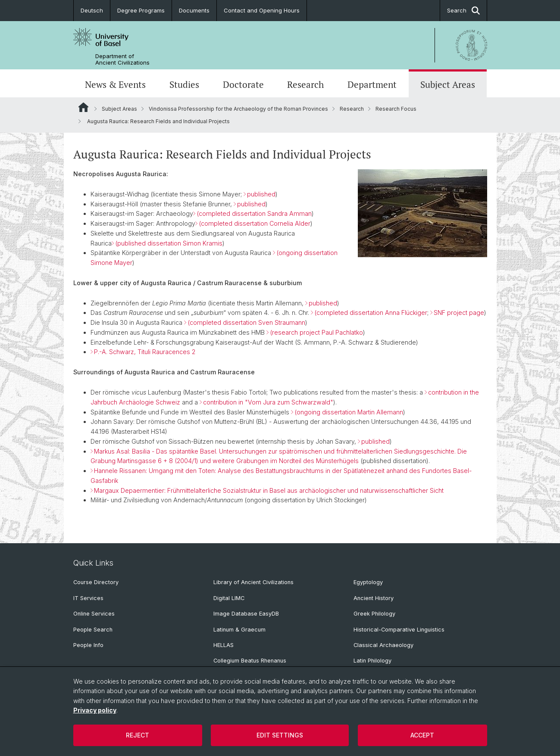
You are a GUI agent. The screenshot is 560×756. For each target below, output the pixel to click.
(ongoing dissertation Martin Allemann (349, 412)
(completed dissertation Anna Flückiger (371, 313)
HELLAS (224, 645)
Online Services (94, 614)
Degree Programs (141, 10)
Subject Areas (448, 84)
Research (305, 84)
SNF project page (459, 313)
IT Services (88, 598)
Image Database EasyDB (246, 614)
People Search (93, 630)
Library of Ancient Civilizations (253, 582)
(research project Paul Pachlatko (316, 332)
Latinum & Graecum (239, 630)
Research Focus (396, 109)
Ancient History (374, 598)
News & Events (115, 84)
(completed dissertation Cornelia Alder (255, 223)
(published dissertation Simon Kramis (169, 243)
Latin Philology (372, 661)
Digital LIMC (229, 598)
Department (372, 84)
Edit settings (280, 735)
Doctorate (243, 84)
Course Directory (96, 582)
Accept (422, 735)
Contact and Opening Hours (262, 10)
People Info (88, 645)
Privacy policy (95, 710)
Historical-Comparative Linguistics (399, 630)
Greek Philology (374, 614)
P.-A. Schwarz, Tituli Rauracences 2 (145, 352)
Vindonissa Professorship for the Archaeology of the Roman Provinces (238, 109)
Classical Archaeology (383, 645)
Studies (184, 84)
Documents (194, 10)
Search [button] (463, 11)
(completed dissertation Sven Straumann (246, 322)
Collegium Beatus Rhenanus (250, 661)
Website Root (83, 107)
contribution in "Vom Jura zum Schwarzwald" (268, 402)
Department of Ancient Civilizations (122, 59)
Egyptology (368, 582)
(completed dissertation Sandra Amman (254, 213)
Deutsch (92, 10)
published (261, 194)
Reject (138, 735)
